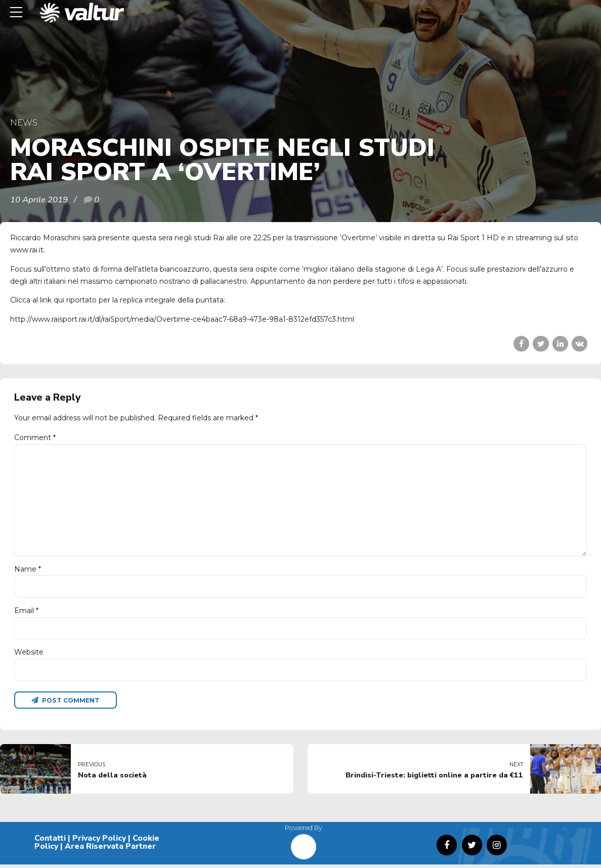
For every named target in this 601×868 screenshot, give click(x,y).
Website (29, 655)
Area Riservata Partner (110, 850)
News (24, 122)
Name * (28, 571)
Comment (35, 438)
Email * (26, 613)
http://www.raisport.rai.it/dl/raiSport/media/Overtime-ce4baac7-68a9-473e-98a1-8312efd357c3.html (182, 319)
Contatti (50, 842)
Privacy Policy (99, 842)
